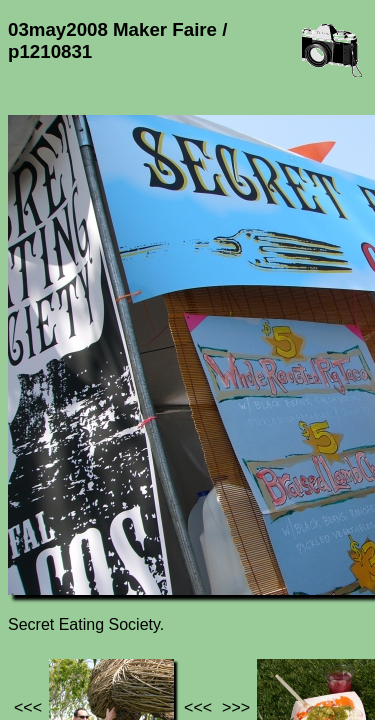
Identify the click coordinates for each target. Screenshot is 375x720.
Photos (119, 572)
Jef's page (44, 572)
